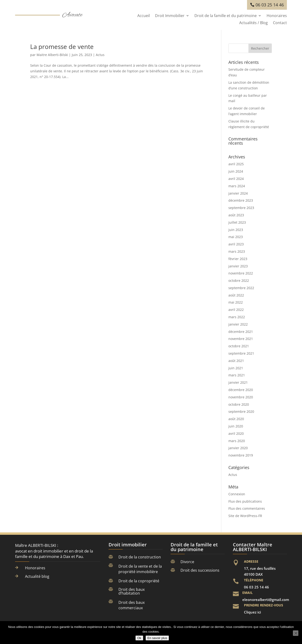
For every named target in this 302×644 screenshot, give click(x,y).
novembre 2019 (241, 455)
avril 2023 (236, 244)
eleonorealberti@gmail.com (266, 600)
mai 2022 (236, 302)
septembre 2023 (241, 208)
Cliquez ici (252, 612)
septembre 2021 (241, 353)
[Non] (296, 633)
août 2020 (236, 419)
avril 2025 (236, 164)
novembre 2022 (241, 273)
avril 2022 (236, 310)
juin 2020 (236, 426)
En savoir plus (157, 638)
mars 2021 (237, 375)
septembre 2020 (241, 411)
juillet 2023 (237, 222)
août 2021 (236, 361)
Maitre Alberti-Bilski (52, 55)
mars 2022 (237, 317)
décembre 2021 (241, 332)
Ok (139, 638)
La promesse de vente (62, 47)
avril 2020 (236, 433)
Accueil (144, 16)
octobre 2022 (239, 281)
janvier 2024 (238, 193)
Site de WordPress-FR (245, 516)
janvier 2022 (238, 324)
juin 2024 (236, 171)
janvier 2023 (238, 266)
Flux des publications (245, 501)
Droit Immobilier (170, 16)
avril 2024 (236, 179)
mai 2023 (236, 237)
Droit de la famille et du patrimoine (226, 16)
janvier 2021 (238, 382)
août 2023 (236, 215)
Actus (100, 55)
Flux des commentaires (247, 508)
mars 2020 (237, 441)
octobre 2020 (239, 404)
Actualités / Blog (254, 23)
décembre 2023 (241, 200)
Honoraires (277, 16)
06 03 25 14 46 (270, 5)
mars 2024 (237, 186)
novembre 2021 (241, 339)
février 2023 (238, 259)
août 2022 (236, 295)
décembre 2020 (241, 390)
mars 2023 (237, 251)
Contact (280, 23)
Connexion (237, 494)
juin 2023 (236, 230)
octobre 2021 (239, 346)
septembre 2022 (241, 288)
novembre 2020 (241, 397)
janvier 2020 (238, 448)
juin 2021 (236, 368)
